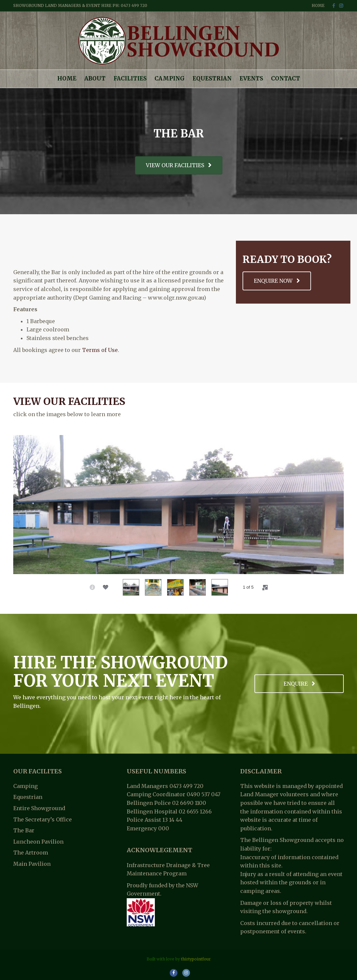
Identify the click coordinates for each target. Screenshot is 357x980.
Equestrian (212, 78)
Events (251, 78)
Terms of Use (100, 350)
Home (318, 5)
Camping (170, 78)
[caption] (92, 587)
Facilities (130, 78)
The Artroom (31, 853)
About (95, 78)
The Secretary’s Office (43, 819)
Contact (286, 78)
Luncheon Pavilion (38, 842)
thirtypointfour (196, 959)
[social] (106, 587)
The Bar (24, 830)
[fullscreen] (265, 588)
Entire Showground (39, 808)
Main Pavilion (32, 864)
